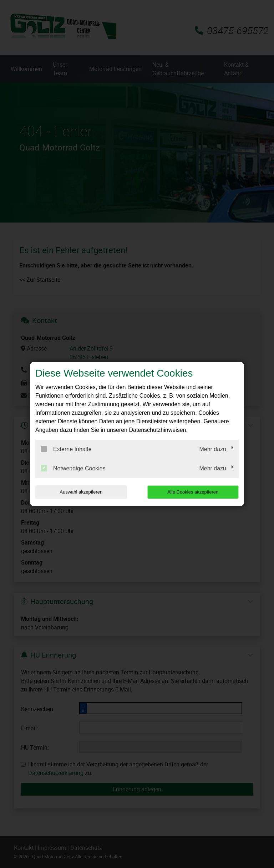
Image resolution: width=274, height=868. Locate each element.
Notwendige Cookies (73, 468)
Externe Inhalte (66, 449)
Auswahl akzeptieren (81, 492)
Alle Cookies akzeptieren (193, 492)
